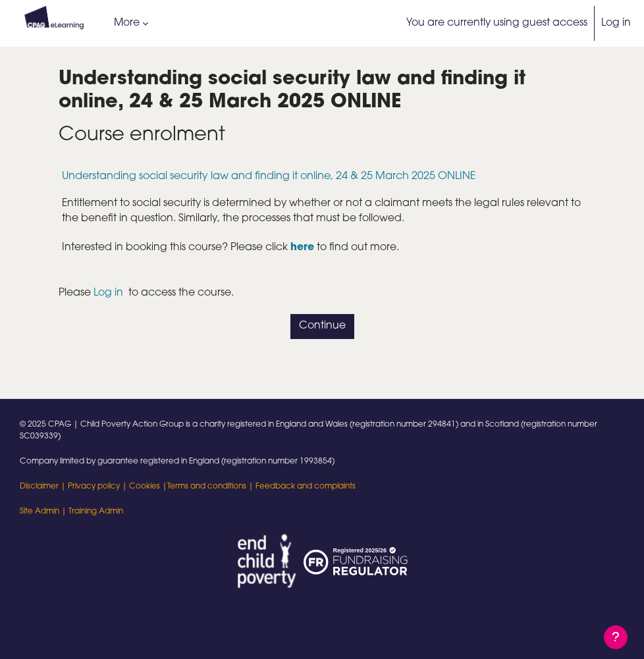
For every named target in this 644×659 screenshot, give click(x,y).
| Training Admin (91, 512)
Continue (322, 326)
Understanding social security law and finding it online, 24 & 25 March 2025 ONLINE (269, 176)
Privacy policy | (98, 487)
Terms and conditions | (211, 487)
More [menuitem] (127, 23)
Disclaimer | (44, 487)
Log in (616, 23)
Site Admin (40, 512)
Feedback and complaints (306, 487)
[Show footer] (616, 637)
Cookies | (148, 487)
